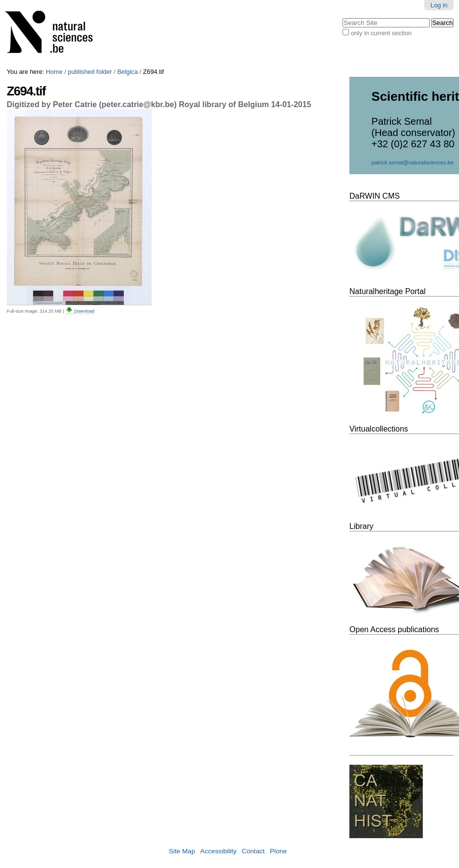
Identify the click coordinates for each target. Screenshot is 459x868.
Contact (253, 851)
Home (54, 72)
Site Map (182, 851)
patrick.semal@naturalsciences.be (413, 162)
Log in (439, 5)
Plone (278, 851)
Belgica (128, 72)
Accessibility (218, 851)
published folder (90, 72)
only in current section (381, 33)
